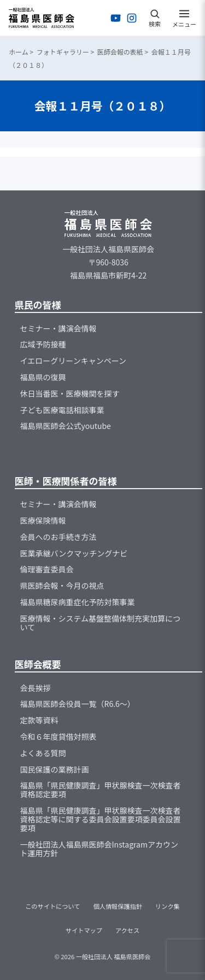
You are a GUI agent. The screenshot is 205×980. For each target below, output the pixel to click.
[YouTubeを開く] (116, 18)
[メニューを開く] (184, 18)
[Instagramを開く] (132, 18)
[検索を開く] (155, 18)
